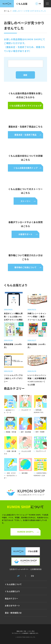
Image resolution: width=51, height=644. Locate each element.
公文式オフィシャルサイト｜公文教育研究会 (26, 569)
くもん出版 (22, 4)
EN (40, 4)
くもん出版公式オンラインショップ (26, 561)
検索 (25, 75)
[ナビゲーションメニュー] (47, 4)
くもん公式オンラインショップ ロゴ (26, 493)
